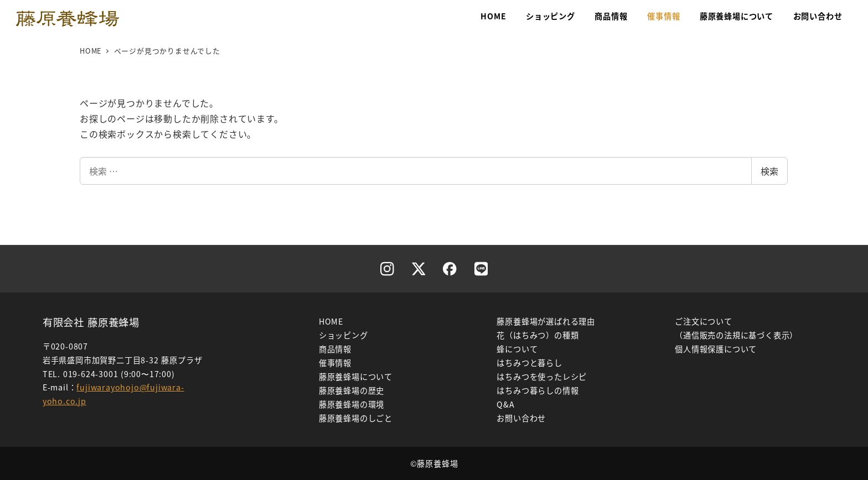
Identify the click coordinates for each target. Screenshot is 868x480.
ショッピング (343, 335)
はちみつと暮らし (529, 363)
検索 (769, 171)
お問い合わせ (521, 418)
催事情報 (335, 363)
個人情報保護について (716, 349)
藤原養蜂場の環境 (352, 404)
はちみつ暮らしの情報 (538, 390)
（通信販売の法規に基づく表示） (736, 335)
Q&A (505, 404)
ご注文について (704, 321)
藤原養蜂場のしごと (356, 418)
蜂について (517, 349)
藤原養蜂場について (356, 377)
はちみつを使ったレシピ (542, 377)
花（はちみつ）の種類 (538, 335)
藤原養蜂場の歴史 (352, 390)
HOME (331, 321)
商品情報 (335, 349)
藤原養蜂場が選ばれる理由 (546, 321)
